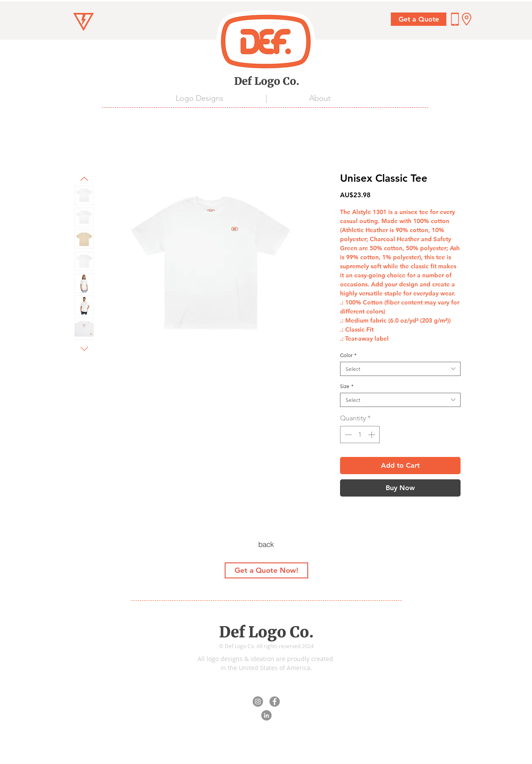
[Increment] (372, 435)
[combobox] (400, 369)
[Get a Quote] (419, 19)
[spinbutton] (360, 435)
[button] (467, 19)
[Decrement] (347, 435)
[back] (266, 544)
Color (348, 355)
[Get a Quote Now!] (266, 570)
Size (347, 386)
